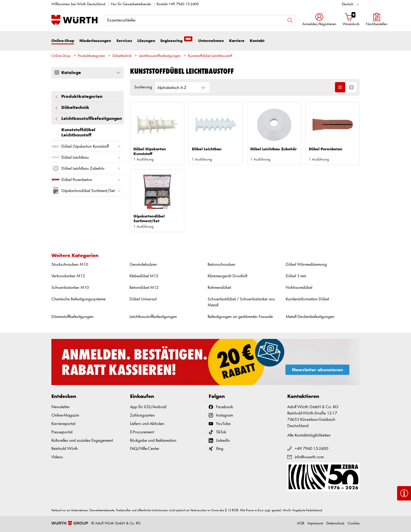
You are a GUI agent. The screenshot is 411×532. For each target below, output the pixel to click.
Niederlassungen (95, 41)
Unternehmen (211, 41)
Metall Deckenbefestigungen (310, 317)
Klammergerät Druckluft (228, 276)
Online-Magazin (65, 415)
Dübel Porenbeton (86, 180)
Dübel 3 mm (296, 276)
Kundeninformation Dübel (307, 299)
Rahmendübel (219, 288)
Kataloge (88, 73)
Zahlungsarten (142, 415)
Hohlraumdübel (299, 288)
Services (124, 41)
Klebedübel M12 (144, 276)
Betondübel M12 (144, 288)
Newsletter (61, 407)
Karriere (237, 41)
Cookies (354, 523)
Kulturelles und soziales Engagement (82, 441)
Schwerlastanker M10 (70, 288)
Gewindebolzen (143, 265)
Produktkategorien (91, 56)
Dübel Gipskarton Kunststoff (86, 146)
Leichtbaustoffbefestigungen (160, 56)
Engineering (177, 40)
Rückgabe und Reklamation (153, 441)
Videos (57, 457)
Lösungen (146, 41)
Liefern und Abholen (147, 424)
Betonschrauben (221, 265)
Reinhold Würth (65, 449)
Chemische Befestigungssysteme (79, 299)
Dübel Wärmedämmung (306, 265)
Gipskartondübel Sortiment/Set (86, 191)
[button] (319, 20)
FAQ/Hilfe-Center (145, 449)
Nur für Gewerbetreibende (131, 4)
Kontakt (257, 41)
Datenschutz (335, 523)
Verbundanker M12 (68, 276)
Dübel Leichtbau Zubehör (86, 168)
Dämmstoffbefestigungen (72, 317)
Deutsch (348, 4)
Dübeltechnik (122, 56)
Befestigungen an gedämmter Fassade (240, 317)
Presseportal (62, 432)
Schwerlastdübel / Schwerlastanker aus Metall (241, 302)
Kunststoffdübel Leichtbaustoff (210, 56)
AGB (301, 523)
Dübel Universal (143, 299)
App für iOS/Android (148, 407)
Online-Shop (63, 41)
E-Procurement (142, 432)
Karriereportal (63, 424)
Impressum (315, 523)
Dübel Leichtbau (86, 157)
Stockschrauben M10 (70, 265)
